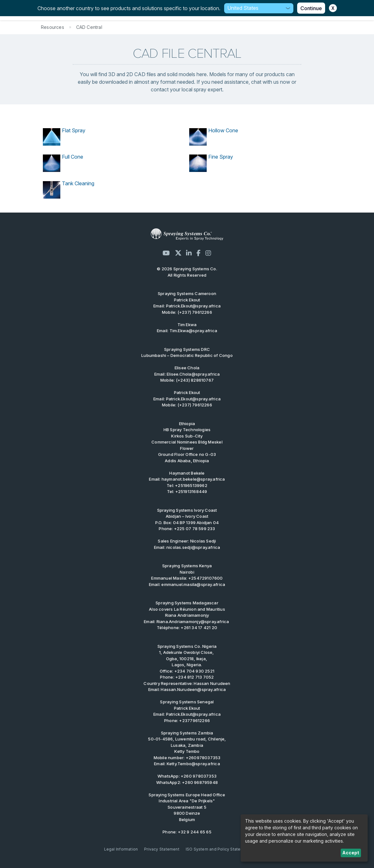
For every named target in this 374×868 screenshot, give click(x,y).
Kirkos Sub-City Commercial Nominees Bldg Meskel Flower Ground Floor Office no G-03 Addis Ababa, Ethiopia (187, 445)
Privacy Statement (162, 849)
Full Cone (73, 157)
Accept (351, 853)
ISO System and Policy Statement (218, 849)
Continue (311, 8)
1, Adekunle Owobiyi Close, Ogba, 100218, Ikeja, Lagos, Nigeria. (187, 656)
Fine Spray (221, 157)
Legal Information (121, 849)
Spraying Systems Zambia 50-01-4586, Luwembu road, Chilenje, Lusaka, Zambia (187, 739)
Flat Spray (74, 130)
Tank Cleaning (78, 183)
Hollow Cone (223, 130)
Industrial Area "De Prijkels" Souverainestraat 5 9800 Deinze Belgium (187, 807)
